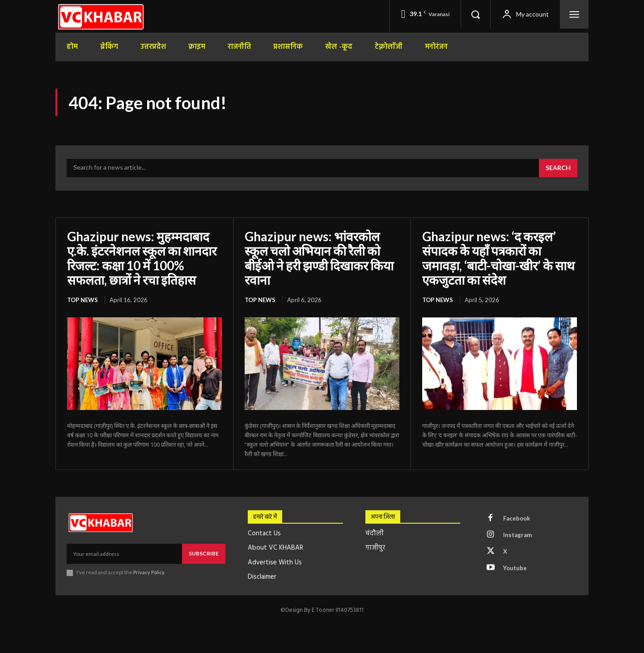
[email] (124, 554)
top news (83, 300)
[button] (475, 14)
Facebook (517, 518)
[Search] (558, 168)
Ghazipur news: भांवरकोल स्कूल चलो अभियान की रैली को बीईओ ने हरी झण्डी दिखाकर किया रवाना (319, 258)
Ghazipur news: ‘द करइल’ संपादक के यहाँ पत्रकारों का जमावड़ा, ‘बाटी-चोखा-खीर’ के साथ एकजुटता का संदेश (498, 258)
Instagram (517, 535)
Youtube (515, 568)
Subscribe (204, 553)
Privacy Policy (149, 572)
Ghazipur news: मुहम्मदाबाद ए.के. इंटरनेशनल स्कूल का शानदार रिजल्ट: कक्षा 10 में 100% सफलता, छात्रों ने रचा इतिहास (142, 258)
